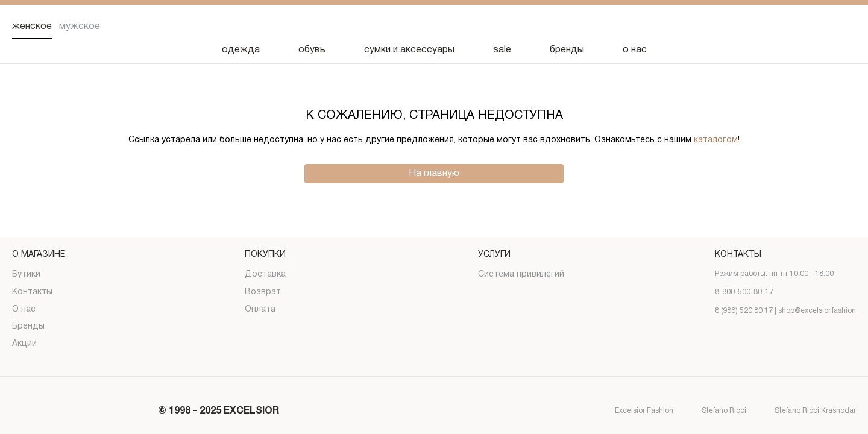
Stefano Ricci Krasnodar (805, 411)
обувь (312, 50)
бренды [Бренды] (567, 50)
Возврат (263, 292)
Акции (24, 344)
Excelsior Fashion (634, 411)
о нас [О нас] (635, 50)
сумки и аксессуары (409, 50)
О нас (24, 310)
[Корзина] (846, 27)
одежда (241, 50)
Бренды (28, 326)
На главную (434, 174)
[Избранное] (784, 27)
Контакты (32, 292)
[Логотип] (434, 27)
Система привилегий (521, 275)
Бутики (26, 275)
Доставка (265, 275)
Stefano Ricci (713, 411)
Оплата (260, 310)
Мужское (80, 27)
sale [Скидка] (502, 50)
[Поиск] (752, 27)
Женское (32, 27)
